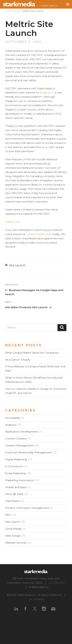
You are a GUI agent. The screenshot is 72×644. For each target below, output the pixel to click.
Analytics (11, 425)
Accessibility (13, 418)
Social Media (13, 529)
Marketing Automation (19, 480)
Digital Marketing (16, 459)
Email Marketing (15, 473)
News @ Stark (14, 494)
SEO (8, 515)
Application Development (21, 432)
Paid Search (13, 501)
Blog (17, 11)
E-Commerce (14, 466)
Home (8, 11)
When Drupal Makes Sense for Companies (32, 353)
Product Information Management (27, 508)
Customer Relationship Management (28, 452)
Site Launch (17, 265)
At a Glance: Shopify (18, 360)
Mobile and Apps (16, 487)
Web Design (13, 536)
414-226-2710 (57, 583)
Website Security (16, 543)
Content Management (19, 445)
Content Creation (16, 439)
